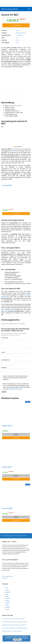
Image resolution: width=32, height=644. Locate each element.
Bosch (7, 596)
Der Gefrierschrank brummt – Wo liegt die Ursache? (15, 622)
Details (16, 434)
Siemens (8, 607)
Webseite (4, 368)
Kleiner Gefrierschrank (10, 9)
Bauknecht (8, 592)
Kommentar (5, 338)
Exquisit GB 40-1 (7, 467)
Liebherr (8, 603)
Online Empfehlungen (8, 576)
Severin (18, 30)
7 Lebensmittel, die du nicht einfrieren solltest (14, 619)
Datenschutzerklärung (15, 389)
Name (3, 352)
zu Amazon (16, 25)
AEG (7, 588)
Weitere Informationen (23, 638)
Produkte (16, 536)
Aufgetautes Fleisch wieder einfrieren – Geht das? (15, 625)
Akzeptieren (17, 640)
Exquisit (8, 601)
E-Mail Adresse (6, 360)
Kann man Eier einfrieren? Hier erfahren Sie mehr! (15, 628)
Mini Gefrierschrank (21, 33)
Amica (7, 590)
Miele (7, 605)
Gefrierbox (16, 151)
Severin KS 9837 (7, 185)
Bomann (8, 599)
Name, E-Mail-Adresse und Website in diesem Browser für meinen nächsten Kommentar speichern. (15, 378)
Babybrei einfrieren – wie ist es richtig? (12, 631)
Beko (7, 594)
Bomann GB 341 (7, 426)
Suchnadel (5, 578)
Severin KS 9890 (7, 508)
